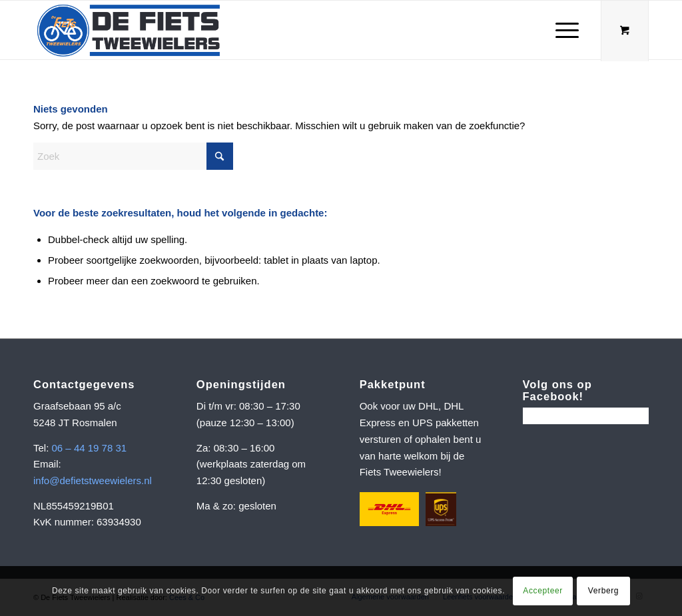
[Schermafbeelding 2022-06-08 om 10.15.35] (129, 30)
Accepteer (542, 591)
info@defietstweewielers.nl (93, 480)
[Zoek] (133, 156)
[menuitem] (567, 30)
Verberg (603, 591)
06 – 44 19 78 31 (90, 448)
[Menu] (563, 30)
